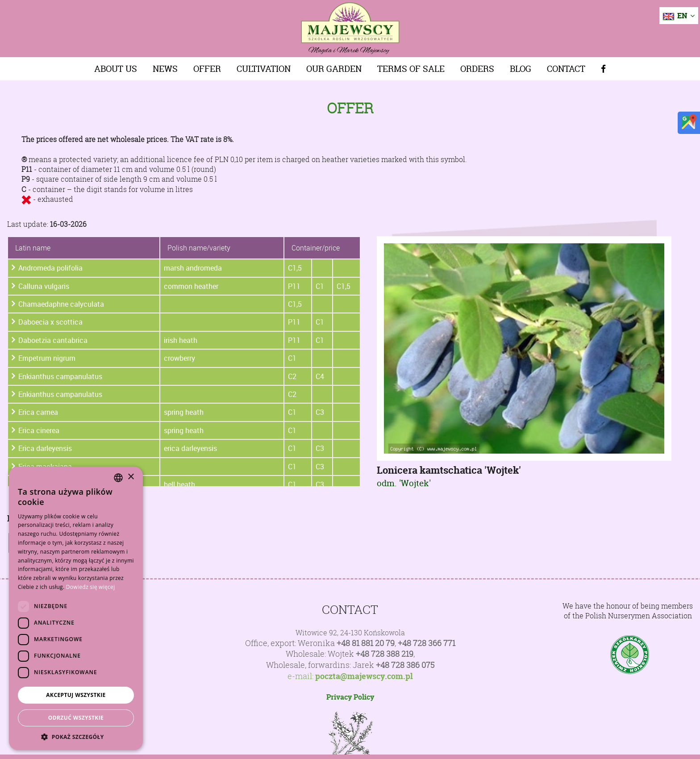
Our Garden (334, 69)
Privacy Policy (350, 697)
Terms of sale (411, 69)
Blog (521, 69)
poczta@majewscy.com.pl (364, 676)
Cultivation (264, 69)
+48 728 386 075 (405, 665)
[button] (76, 737)
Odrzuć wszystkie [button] (76, 718)
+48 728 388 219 (385, 654)
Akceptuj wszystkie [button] (76, 695)
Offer (207, 69)
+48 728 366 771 (427, 643)
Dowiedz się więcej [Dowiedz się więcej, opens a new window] (91, 587)
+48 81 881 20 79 (366, 643)
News (165, 69)
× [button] (131, 477)
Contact (566, 69)
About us (116, 69)
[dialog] (76, 608)
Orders (477, 69)
